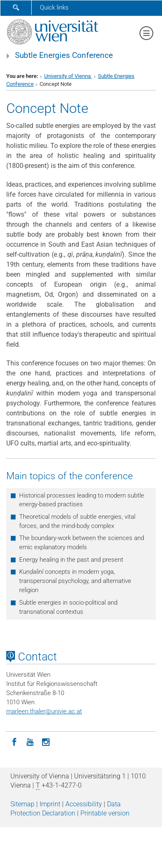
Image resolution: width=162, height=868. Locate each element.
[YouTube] (30, 741)
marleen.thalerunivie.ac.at (44, 711)
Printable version (105, 813)
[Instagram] (46, 741)
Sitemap (22, 804)
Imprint (50, 804)
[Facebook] (14, 741)
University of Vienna (68, 76)
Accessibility (84, 804)
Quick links (54, 8)
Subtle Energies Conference (64, 55)
